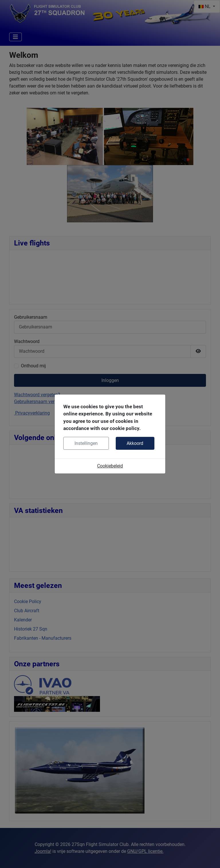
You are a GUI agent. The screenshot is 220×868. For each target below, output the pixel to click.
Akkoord (135, 443)
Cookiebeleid (110, 466)
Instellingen (86, 443)
